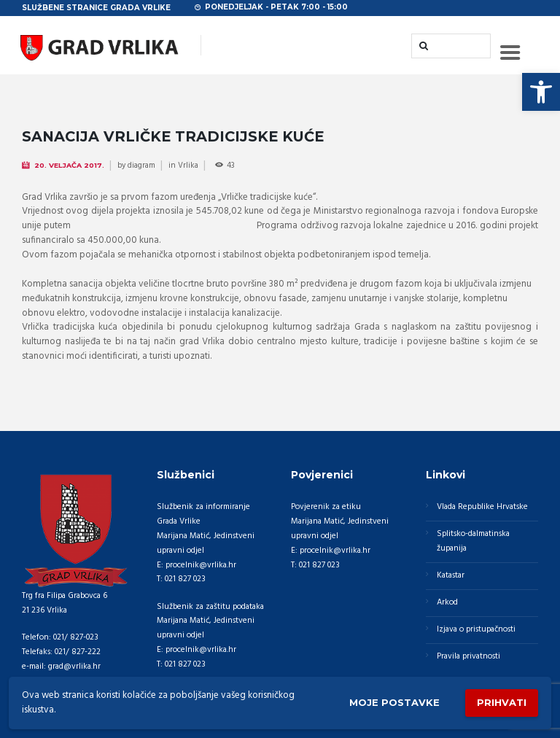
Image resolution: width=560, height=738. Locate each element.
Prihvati (502, 702)
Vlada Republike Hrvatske (482, 507)
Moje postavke (394, 702)
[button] (541, 92)
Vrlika (188, 166)
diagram (141, 166)
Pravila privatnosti (468, 656)
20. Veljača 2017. (69, 165)
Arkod (447, 602)
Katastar (451, 575)
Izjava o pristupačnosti (476, 629)
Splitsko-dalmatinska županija (473, 541)
